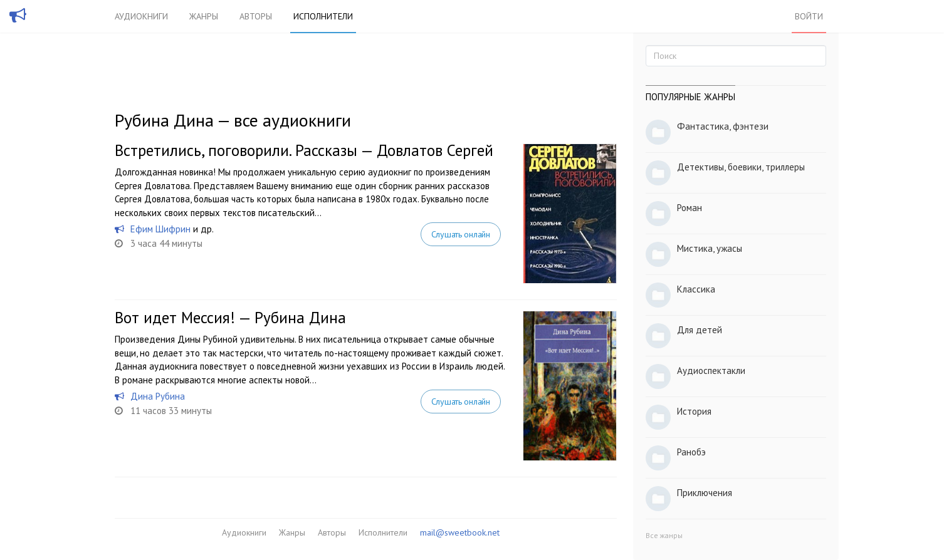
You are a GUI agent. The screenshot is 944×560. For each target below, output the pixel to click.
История (694, 411)
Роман (690, 208)
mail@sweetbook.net (460, 532)
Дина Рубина (158, 396)
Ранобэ (691, 452)
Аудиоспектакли (711, 371)
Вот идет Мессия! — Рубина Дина (230, 318)
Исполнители (323, 16)
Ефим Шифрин (160, 229)
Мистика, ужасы (710, 248)
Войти (809, 16)
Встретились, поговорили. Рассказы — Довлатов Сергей (304, 150)
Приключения (705, 493)
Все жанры (664, 535)
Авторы (256, 16)
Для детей (700, 330)
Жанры (204, 16)
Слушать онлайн (461, 234)
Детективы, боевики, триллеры (741, 167)
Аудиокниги (141, 16)
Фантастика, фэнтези (723, 126)
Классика (696, 289)
